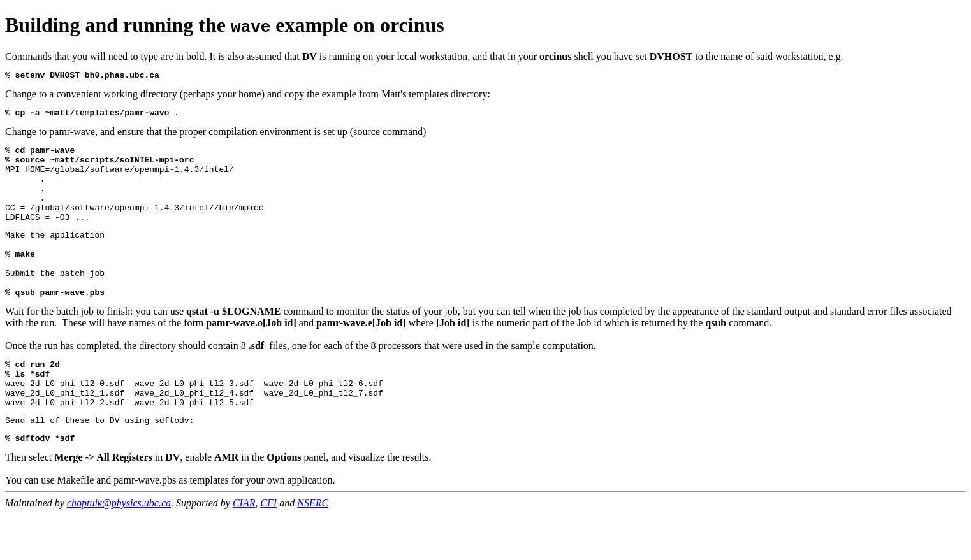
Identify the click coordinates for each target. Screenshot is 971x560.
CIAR (244, 549)
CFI (268, 549)
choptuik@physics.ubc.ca (119, 549)
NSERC (313, 549)
